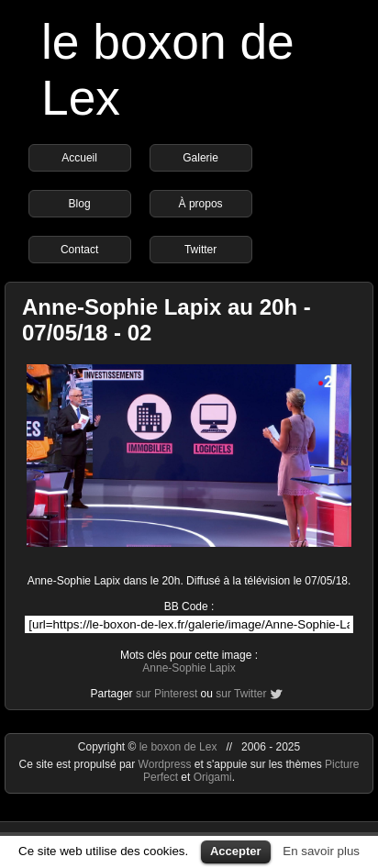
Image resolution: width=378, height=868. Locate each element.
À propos (201, 204)
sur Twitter (241, 694)
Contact (79, 250)
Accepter (236, 851)
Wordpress (167, 764)
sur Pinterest (167, 694)
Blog (80, 204)
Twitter (200, 250)
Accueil (79, 158)
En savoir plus (321, 851)
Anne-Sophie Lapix (189, 668)
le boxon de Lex (178, 747)
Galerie (200, 158)
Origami (213, 777)
